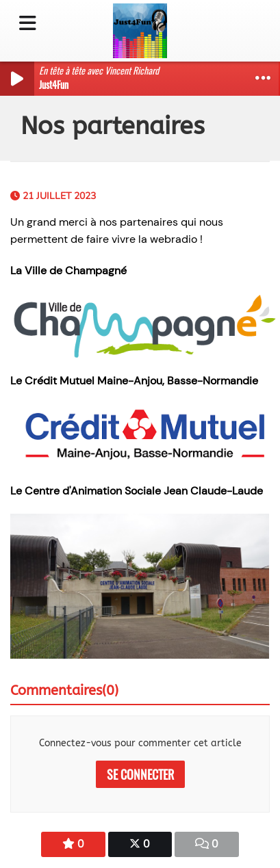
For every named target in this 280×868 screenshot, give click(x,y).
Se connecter (140, 774)
